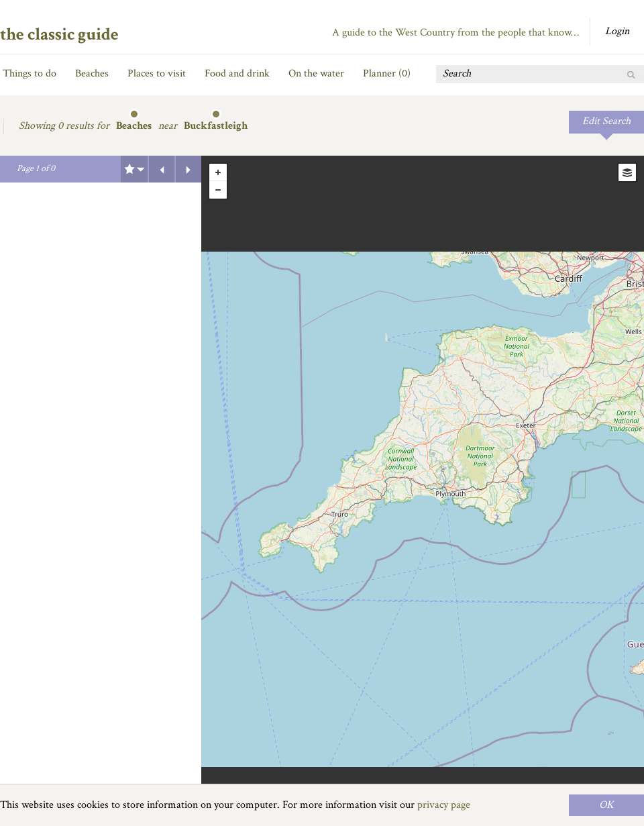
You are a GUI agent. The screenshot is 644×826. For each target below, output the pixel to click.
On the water (316, 73)
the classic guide (59, 34)
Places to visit (157, 73)
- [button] (218, 190)
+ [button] (218, 172)
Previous (162, 169)
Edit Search (606, 121)
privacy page (444, 805)
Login (617, 31)
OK (606, 805)
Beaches (92, 73)
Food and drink (237, 73)
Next (189, 169)
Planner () (387, 73)
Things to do (30, 73)
